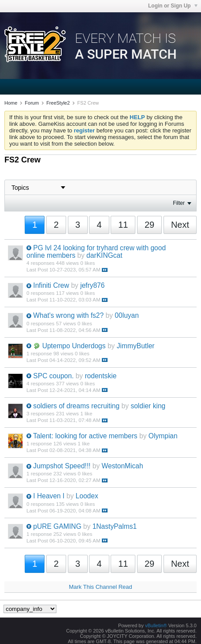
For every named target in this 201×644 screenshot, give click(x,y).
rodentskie (100, 376)
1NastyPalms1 (115, 526)
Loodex (87, 496)
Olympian (163, 436)
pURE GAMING (57, 526)
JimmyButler (136, 346)
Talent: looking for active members (85, 436)
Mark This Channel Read (100, 587)
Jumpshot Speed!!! (62, 466)
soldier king (148, 406)
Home (11, 103)
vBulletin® (156, 625)
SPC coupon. (53, 376)
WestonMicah (123, 466)
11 (123, 225)
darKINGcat (104, 255)
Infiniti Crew (51, 285)
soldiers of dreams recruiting (76, 406)
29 (149, 225)
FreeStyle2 (58, 103)
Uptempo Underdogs (74, 346)
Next (180, 225)
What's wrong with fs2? (68, 315)
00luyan (127, 315)
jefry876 (92, 285)
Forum (32, 103)
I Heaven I (49, 496)
